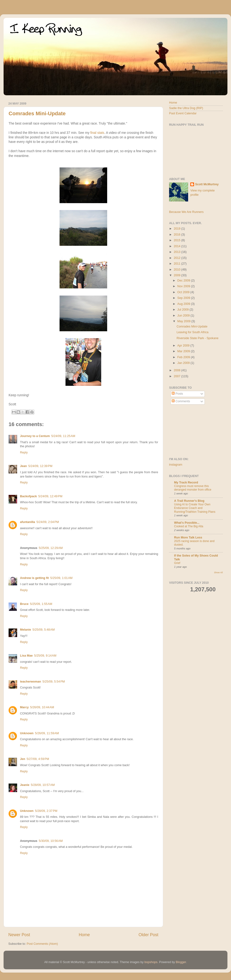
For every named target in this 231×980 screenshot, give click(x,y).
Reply (24, 452)
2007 (177, 376)
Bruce (24, 604)
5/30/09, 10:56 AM (51, 841)
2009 (177, 275)
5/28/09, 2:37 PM (46, 811)
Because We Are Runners (186, 212)
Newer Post (19, 935)
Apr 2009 (184, 346)
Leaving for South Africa (192, 332)
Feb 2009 (184, 357)
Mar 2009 (184, 351)
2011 (177, 264)
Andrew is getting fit (34, 578)
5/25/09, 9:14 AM (45, 656)
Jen (23, 759)
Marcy (24, 707)
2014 (177, 246)
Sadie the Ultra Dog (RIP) (186, 108)
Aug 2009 (184, 304)
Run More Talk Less (188, 538)
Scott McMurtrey (207, 184)
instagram (176, 465)
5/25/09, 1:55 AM (41, 604)
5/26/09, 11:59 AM (47, 733)
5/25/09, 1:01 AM (61, 578)
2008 (177, 370)
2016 (177, 235)
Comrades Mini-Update (37, 113)
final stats (97, 133)
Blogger (181, 962)
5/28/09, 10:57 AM (43, 785)
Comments (181, 401)
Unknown (27, 733)
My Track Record (186, 482)
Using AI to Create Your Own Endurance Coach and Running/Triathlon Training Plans (195, 508)
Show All (218, 572)
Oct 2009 (184, 292)
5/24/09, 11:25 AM (63, 436)
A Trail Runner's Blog (189, 501)
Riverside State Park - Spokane (197, 338)
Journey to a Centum (35, 436)
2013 (177, 252)
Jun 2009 (184, 316)
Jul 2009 (183, 310)
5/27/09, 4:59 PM (38, 759)
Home (84, 935)
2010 (177, 270)
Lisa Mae (26, 656)
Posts (177, 394)
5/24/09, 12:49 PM (50, 496)
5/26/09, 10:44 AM (42, 707)
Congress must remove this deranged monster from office (193, 488)
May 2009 (184, 321)
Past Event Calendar (183, 113)
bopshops (151, 962)
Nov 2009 (184, 286)
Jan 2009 (184, 363)
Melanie (25, 630)
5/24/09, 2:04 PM (48, 522)
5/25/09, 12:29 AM (51, 548)
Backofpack (28, 496)
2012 (177, 258)
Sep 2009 (184, 298)
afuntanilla (28, 522)
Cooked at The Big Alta (189, 526)
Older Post (148, 935)
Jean (23, 466)
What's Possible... (187, 523)
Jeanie (25, 785)
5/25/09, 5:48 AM (43, 630)
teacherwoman (30, 682)
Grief (177, 563)
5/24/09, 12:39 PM (40, 466)
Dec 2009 (184, 281)
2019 (177, 229)
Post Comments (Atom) (42, 944)
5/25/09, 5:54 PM (54, 682)
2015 (177, 240)
